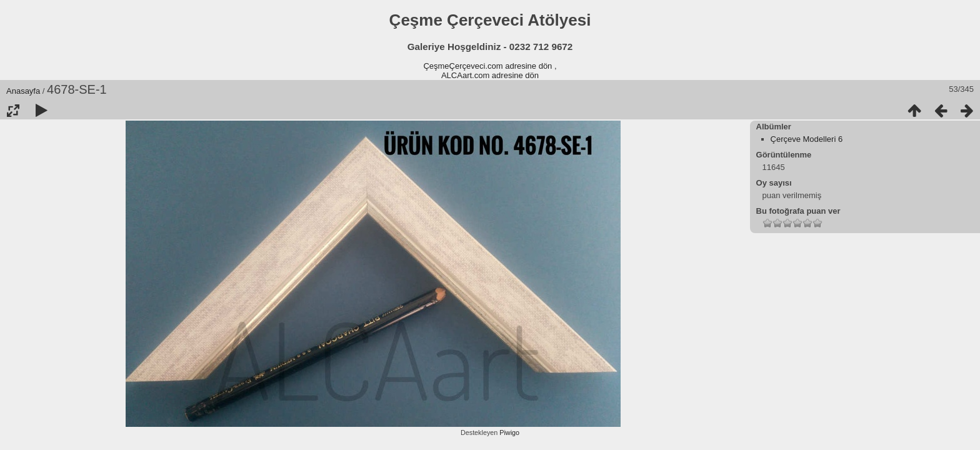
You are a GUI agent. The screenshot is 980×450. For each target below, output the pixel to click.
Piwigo (509, 432)
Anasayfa (23, 91)
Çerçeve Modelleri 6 (807, 139)
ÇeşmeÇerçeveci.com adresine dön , (490, 66)
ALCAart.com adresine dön (490, 75)
